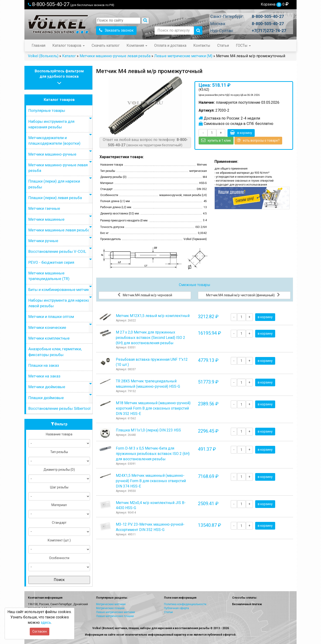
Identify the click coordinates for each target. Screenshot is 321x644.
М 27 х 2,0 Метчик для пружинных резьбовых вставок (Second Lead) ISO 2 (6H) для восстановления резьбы (150, 338)
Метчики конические (47, 327)
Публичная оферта (176, 608)
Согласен (40, 631)
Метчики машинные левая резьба (59, 230)
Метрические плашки (110, 608)
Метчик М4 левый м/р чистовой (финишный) (243, 295)
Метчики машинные (46, 219)
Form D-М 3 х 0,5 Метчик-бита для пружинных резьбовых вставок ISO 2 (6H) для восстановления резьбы (153, 454)
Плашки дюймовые (46, 398)
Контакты (202, 45)
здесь (46, 622)
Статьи (223, 45)
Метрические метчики (111, 604)
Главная (38, 45)
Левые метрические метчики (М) (183, 56)
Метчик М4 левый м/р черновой (145, 295)
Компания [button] (137, 45)
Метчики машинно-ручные (52, 154)
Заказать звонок (116, 30)
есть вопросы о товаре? (258, 140)
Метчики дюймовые (47, 387)
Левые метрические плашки (115, 616)
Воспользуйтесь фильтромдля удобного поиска (59, 78)
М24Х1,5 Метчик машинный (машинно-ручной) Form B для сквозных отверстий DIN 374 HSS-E (151, 481)
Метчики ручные (43, 241)
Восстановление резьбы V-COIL (57, 251)
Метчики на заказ (44, 376)
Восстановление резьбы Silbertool (59, 408)
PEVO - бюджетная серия (51, 262)
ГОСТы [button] (243, 45)
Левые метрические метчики (115, 612)
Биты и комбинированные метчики (60, 290)
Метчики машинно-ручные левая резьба (115, 56)
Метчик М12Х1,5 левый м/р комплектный (153, 316)
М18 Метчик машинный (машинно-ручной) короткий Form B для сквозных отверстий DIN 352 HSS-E (153, 408)
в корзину (241, 133)
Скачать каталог (106, 45)
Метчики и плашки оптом (51, 317)
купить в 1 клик (216, 140)
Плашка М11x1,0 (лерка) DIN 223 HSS (148, 430)
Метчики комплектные (49, 338)
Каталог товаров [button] (69, 45)
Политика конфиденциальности (185, 604)
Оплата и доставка (170, 45)
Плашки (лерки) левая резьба (55, 198)
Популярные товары (47, 110)
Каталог (69, 56)
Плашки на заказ (44, 365)
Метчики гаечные (44, 208)
